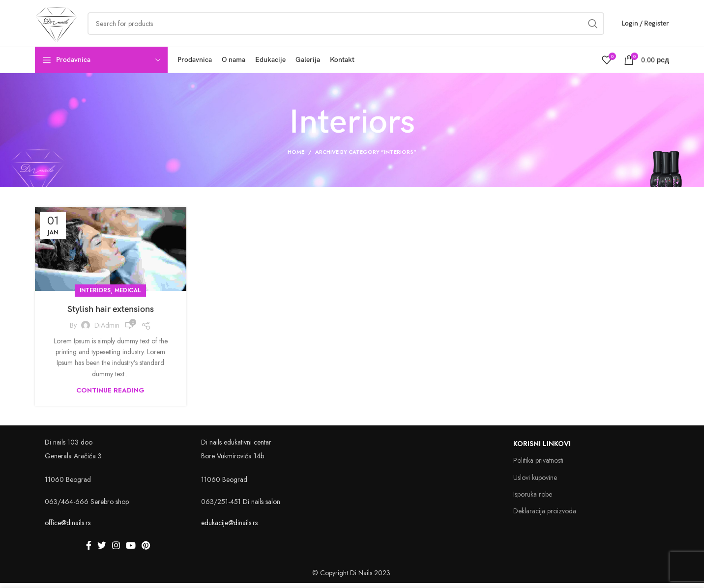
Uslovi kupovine (535, 482)
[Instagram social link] (116, 550)
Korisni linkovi (542, 448)
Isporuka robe (533, 499)
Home (296, 157)
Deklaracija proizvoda (545, 516)
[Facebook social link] (89, 550)
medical (128, 295)
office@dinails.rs (68, 528)
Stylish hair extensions (111, 314)
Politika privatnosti (538, 465)
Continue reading (110, 395)
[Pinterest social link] (146, 550)
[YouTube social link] (131, 550)
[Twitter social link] (102, 550)
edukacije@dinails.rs (229, 528)
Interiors (95, 295)
